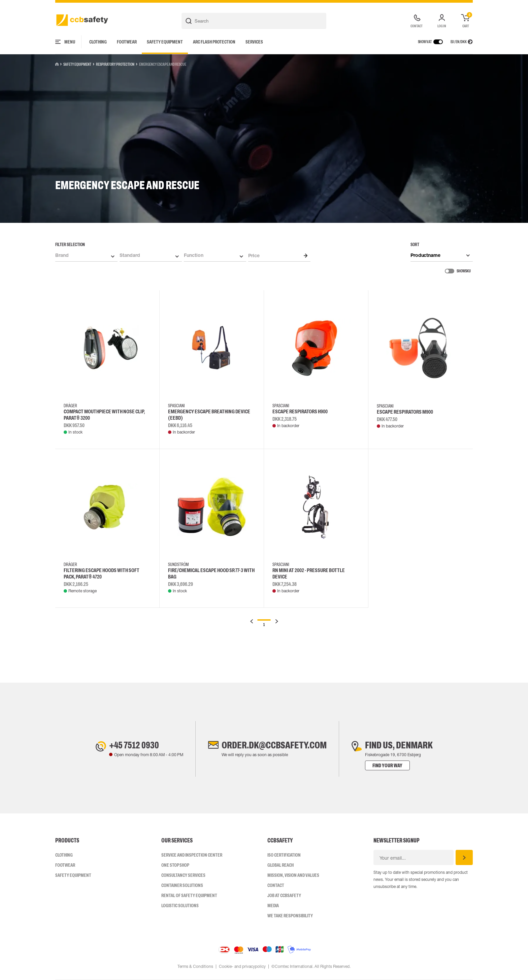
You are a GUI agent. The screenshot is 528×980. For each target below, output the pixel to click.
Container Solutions (182, 885)
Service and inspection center (192, 855)
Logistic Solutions (180, 905)
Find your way (387, 765)
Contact (276, 885)
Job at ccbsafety (284, 895)
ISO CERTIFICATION (284, 855)
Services (254, 42)
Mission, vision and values (293, 875)
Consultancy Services (183, 875)
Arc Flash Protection (214, 42)
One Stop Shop (175, 865)
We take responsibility (290, 916)
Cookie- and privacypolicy (242, 967)
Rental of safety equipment (189, 895)
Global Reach (280, 865)
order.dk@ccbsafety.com (274, 745)
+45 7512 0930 (134, 745)
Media (273, 905)
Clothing (98, 42)
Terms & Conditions (195, 967)
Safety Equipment (165, 42)
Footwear (127, 42)
